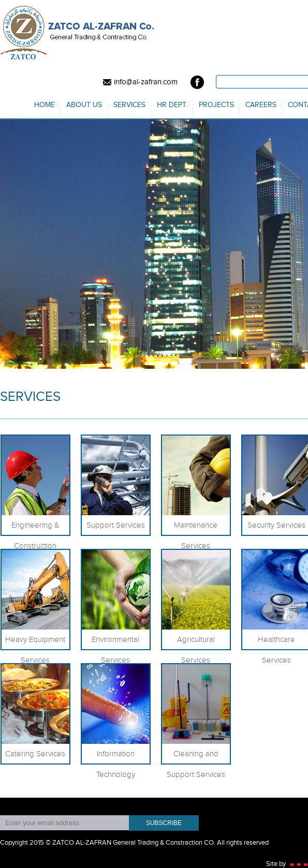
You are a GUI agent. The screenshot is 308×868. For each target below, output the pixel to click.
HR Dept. (172, 105)
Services (129, 105)
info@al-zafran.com (139, 83)
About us (84, 105)
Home (45, 105)
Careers (261, 105)
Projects (216, 105)
